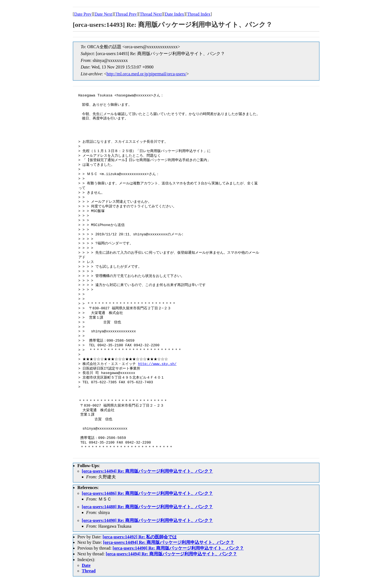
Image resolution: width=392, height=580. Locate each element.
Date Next (103, 14)
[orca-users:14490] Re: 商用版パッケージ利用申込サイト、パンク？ (148, 520)
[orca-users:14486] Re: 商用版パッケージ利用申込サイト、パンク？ (148, 493)
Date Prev (83, 14)
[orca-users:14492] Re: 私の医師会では (140, 537)
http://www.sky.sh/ (157, 364)
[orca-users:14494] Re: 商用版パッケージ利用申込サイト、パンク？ (148, 471)
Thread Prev (126, 14)
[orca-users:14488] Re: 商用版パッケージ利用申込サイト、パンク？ (148, 507)
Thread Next (151, 14)
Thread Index (199, 14)
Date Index (174, 14)
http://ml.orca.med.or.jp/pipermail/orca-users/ (146, 74)
